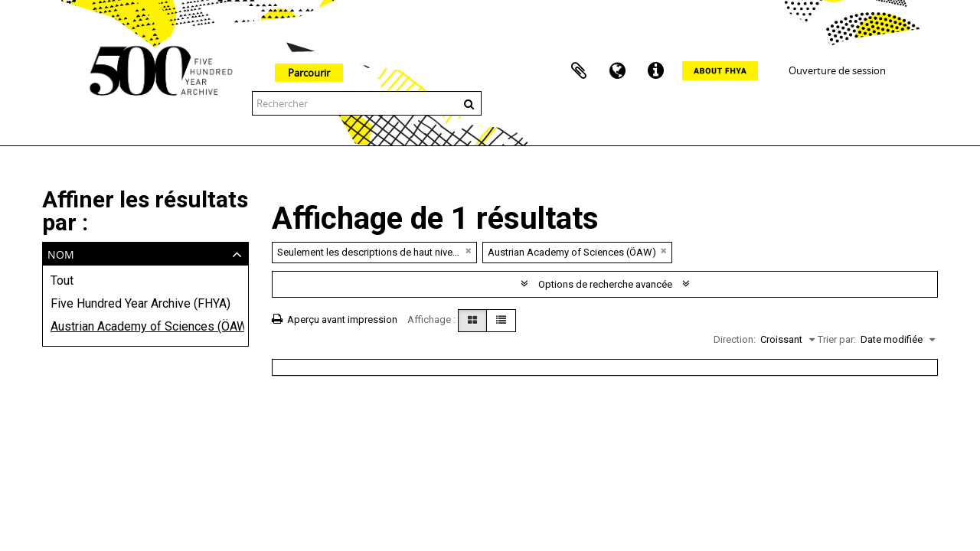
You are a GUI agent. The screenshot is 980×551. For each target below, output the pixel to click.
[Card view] (472, 321)
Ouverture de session (837, 70)
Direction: (735, 339)
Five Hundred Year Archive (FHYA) (140, 303)
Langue (617, 71)
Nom (61, 253)
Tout (62, 280)
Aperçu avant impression (335, 320)
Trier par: (837, 339)
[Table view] (501, 321)
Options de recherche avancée (605, 284)
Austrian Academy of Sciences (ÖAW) (145, 326)
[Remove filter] (469, 251)
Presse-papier (579, 71)
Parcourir (309, 73)
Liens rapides (655, 71)
